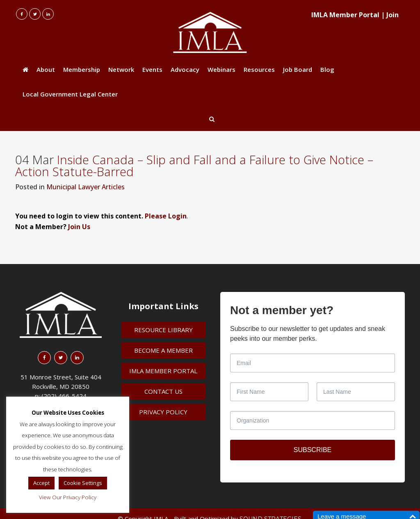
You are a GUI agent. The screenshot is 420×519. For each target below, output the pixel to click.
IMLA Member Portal (345, 15)
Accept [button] (41, 483)
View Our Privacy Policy (68, 497)
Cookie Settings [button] (83, 483)
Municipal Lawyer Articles (86, 187)
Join (393, 15)
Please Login (166, 216)
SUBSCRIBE (313, 450)
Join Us (79, 227)
